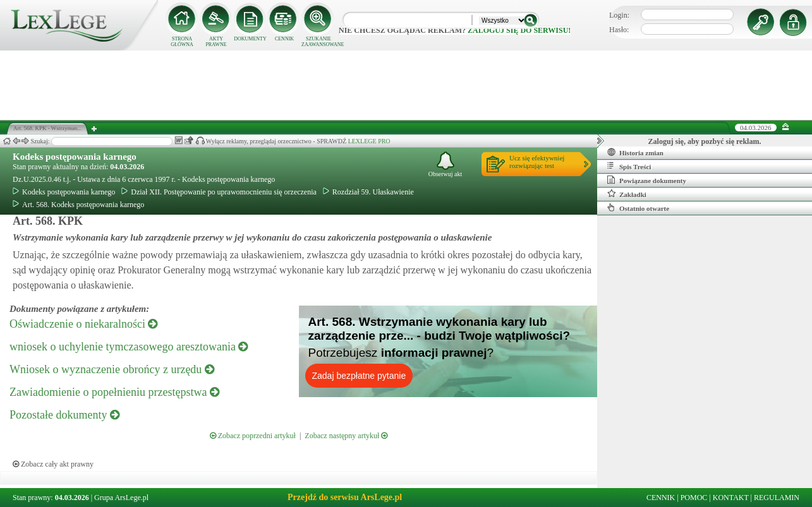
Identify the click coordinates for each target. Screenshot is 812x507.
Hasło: (619, 30)
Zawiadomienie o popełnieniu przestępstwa (114, 392)
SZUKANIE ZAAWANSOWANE (318, 42)
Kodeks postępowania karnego (75, 157)
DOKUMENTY (250, 39)
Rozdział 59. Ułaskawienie (368, 192)
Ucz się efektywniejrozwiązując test (537, 162)
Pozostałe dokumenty (64, 415)
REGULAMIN (777, 498)
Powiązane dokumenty (647, 180)
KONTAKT (731, 498)
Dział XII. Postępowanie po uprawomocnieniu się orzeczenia (219, 192)
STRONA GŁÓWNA (182, 42)
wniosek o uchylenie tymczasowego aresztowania (129, 347)
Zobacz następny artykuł (346, 436)
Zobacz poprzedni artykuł (253, 436)
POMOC (694, 498)
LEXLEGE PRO (369, 141)
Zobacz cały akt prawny (53, 464)
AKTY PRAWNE (216, 42)
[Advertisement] (406, 85)
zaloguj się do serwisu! (519, 30)
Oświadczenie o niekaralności (83, 324)
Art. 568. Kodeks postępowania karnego (78, 205)
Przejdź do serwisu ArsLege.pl (345, 497)
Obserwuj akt (445, 164)
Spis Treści (629, 166)
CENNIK (284, 39)
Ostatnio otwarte (638, 208)
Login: (619, 15)
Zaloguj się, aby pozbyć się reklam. (705, 141)
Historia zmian (635, 152)
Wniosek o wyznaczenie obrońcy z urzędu (112, 369)
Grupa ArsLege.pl (121, 498)
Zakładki (627, 194)
